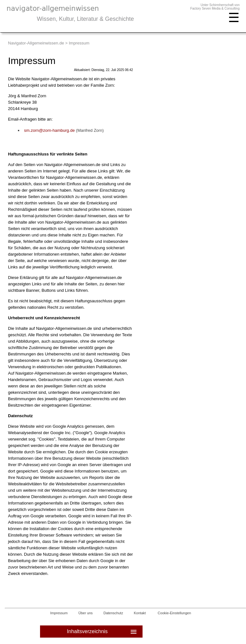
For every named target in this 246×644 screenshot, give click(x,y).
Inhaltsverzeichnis (102, 632)
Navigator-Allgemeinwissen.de (36, 43)
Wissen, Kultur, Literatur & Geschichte (85, 19)
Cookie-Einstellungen (174, 613)
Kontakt (140, 613)
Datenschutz (113, 613)
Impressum (59, 613)
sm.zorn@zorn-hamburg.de (49, 130)
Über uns (86, 613)
